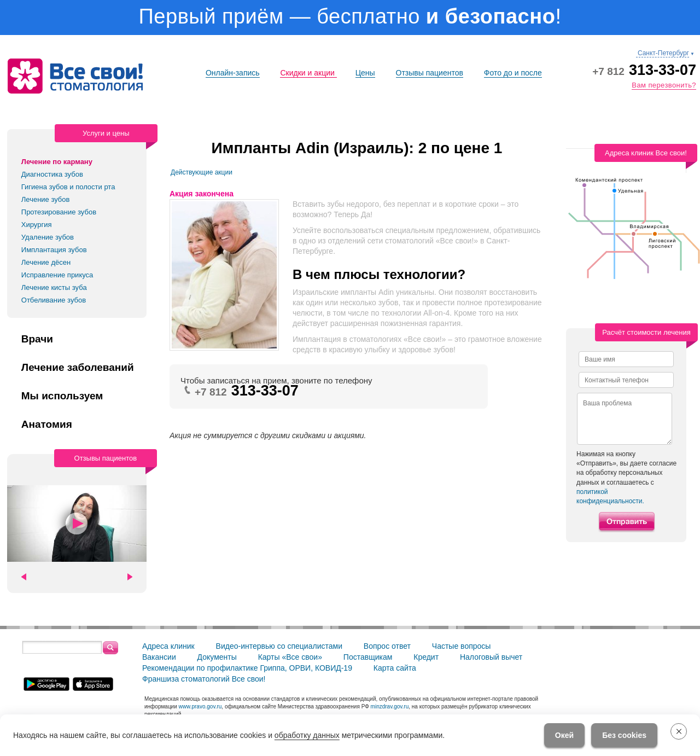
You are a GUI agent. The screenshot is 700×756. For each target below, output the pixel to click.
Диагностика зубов (52, 174)
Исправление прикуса (57, 275)
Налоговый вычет (491, 657)
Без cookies (624, 735)
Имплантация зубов (54, 250)
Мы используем (62, 396)
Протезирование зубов (59, 212)
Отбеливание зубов (54, 300)
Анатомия (47, 424)
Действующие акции (202, 172)
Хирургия (37, 225)
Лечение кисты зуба (54, 287)
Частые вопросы (462, 646)
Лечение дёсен (46, 262)
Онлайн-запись (233, 73)
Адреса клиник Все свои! (646, 153)
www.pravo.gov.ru (200, 706)
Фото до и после (513, 73)
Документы (217, 657)
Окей (564, 735)
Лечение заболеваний (78, 368)
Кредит (426, 657)
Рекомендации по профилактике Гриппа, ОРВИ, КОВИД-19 (247, 668)
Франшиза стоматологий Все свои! (204, 679)
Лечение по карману (57, 162)
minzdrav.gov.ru (390, 706)
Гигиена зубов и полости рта (68, 187)
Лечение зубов (46, 199)
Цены (365, 73)
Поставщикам (368, 657)
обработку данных (307, 735)
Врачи (37, 339)
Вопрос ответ (387, 646)
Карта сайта (395, 668)
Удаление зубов (48, 237)
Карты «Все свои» (290, 657)
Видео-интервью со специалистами (279, 646)
